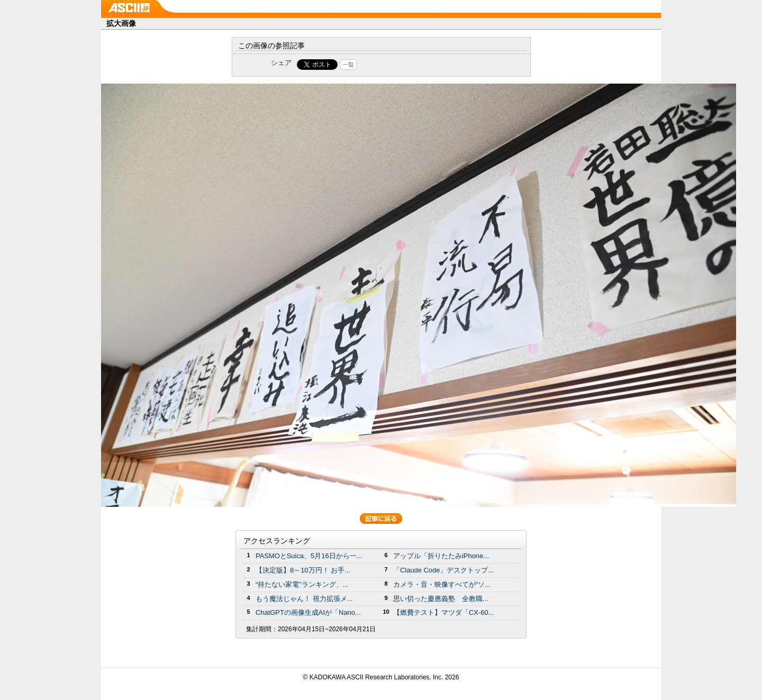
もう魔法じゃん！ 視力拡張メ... (304, 599)
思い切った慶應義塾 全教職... (441, 599)
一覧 (348, 65)
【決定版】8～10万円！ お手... (303, 570)
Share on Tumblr (420, 65)
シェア (281, 63)
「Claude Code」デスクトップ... (443, 570)
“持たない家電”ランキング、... (302, 584)
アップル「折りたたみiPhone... (441, 556)
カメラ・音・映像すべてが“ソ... (442, 584)
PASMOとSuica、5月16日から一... (309, 556)
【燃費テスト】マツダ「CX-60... (443, 612)
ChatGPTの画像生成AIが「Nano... (308, 612)
